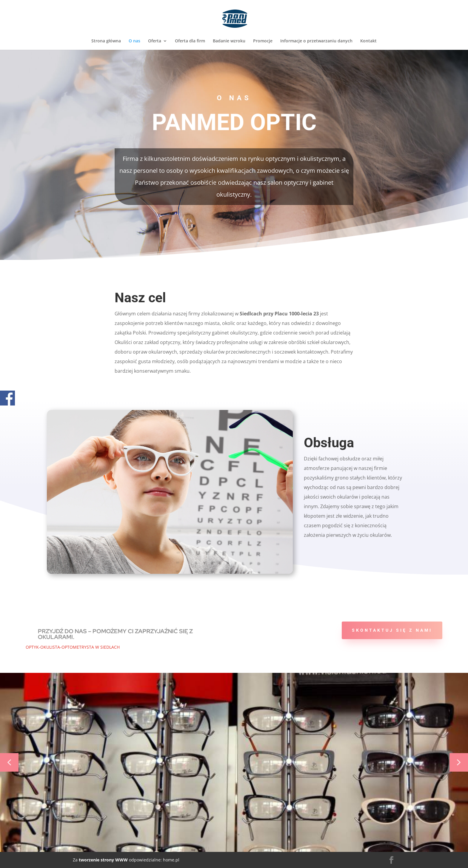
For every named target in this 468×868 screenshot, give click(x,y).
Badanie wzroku (229, 41)
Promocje (263, 41)
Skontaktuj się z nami (392, 630)
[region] (234, 762)
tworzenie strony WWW (103, 860)
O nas (134, 41)
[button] (9, 762)
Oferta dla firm (190, 41)
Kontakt (368, 41)
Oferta (155, 41)
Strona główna (106, 41)
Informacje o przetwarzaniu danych (316, 41)
